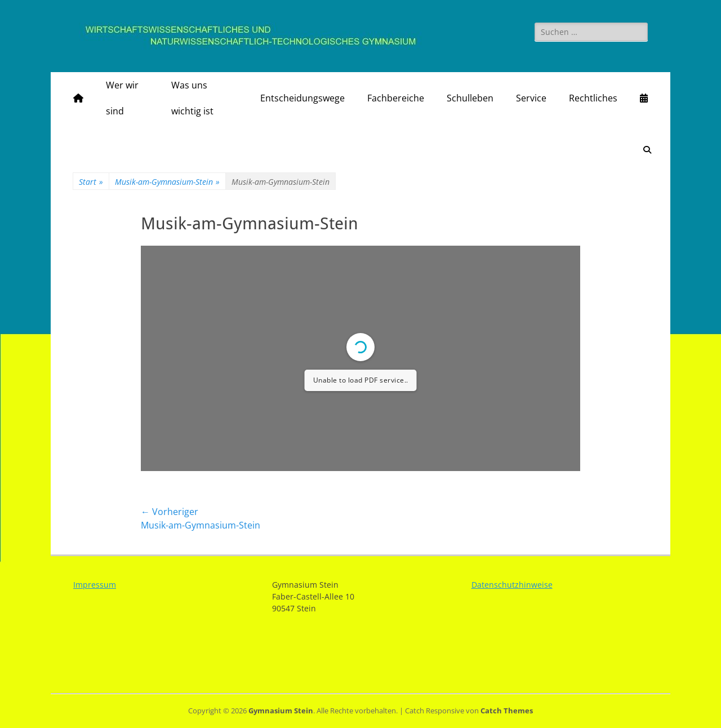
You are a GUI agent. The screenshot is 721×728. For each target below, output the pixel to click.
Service (531, 98)
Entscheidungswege (302, 98)
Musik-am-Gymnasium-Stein (167, 182)
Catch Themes (507, 711)
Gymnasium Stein (281, 711)
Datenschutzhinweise (512, 585)
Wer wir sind (122, 98)
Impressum (95, 585)
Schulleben (470, 98)
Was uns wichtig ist (192, 98)
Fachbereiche (396, 98)
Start (91, 182)
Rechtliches (593, 98)
